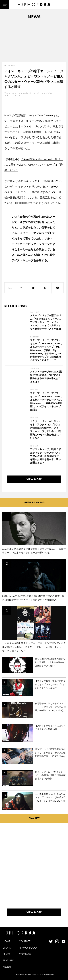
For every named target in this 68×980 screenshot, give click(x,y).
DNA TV (7, 948)
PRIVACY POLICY (28, 948)
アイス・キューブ (12, 93)
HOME (7, 941)
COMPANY (25, 954)
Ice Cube (25, 93)
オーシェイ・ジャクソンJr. (41, 93)
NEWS (6, 954)
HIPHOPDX (21, 203)
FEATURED (8, 960)
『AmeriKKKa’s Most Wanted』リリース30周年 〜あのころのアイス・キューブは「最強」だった (34, 165)
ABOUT (7, 967)
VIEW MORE (34, 479)
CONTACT (25, 941)
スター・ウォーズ (12, 95)
